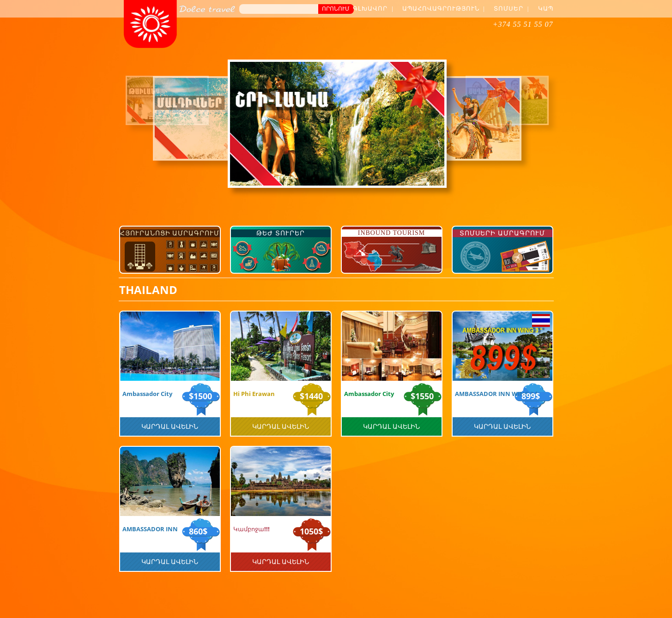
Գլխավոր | (373, 9)
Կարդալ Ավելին (170, 426)
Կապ (546, 9)
